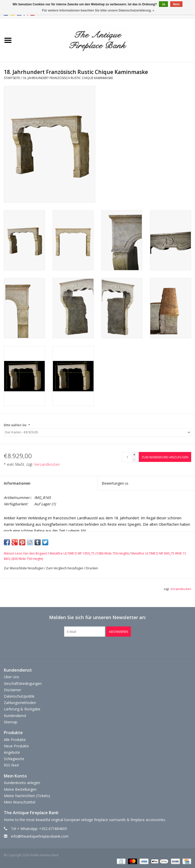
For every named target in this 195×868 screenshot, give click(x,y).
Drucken (92, 568)
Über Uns (12, 677)
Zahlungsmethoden (20, 703)
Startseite (12, 78)
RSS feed (11, 765)
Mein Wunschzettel (20, 802)
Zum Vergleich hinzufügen (65, 568)
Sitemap (11, 722)
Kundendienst (15, 716)
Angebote (12, 752)
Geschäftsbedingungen (23, 683)
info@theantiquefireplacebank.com (40, 836)
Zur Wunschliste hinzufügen (24, 568)
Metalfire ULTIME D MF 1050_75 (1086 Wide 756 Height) (89, 553)
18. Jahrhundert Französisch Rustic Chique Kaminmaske (68, 78)
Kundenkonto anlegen (22, 783)
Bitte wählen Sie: (17, 425)
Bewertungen (115, 483)
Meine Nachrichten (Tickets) (27, 796)
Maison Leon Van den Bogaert (26, 553)
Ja (163, 4)
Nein (176, 4)
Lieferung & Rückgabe (22, 709)
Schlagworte (14, 759)
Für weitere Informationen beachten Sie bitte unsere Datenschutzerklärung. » (98, 10)
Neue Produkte (16, 746)
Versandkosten (47, 464)
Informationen (17, 483)
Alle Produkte (15, 740)
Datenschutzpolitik (19, 696)
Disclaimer (13, 690)
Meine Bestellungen (20, 789)
